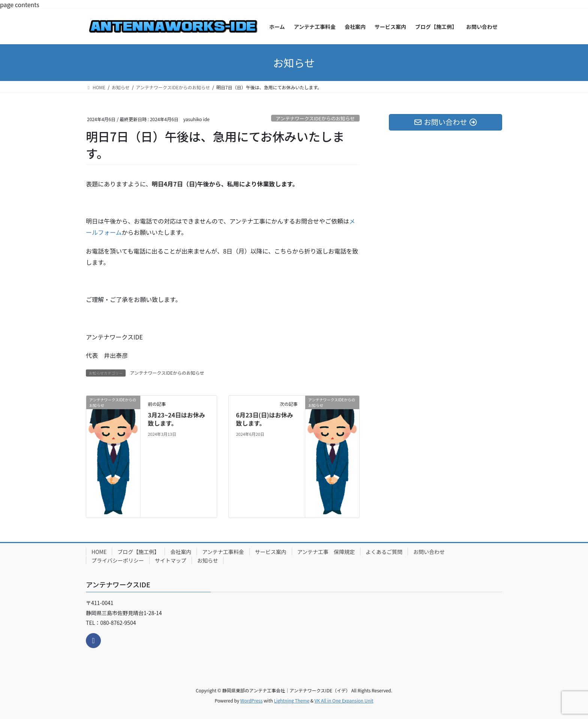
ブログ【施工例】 (138, 552)
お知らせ (208, 560)
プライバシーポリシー (118, 560)
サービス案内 (271, 552)
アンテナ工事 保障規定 (326, 552)
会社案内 (181, 552)
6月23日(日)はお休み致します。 (264, 419)
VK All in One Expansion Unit (344, 700)
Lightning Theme (292, 700)
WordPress (252, 700)
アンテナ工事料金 (223, 552)
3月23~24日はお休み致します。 (176, 419)
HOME (99, 552)
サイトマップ (171, 560)
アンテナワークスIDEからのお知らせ (315, 118)
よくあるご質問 (384, 552)
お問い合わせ (429, 552)
